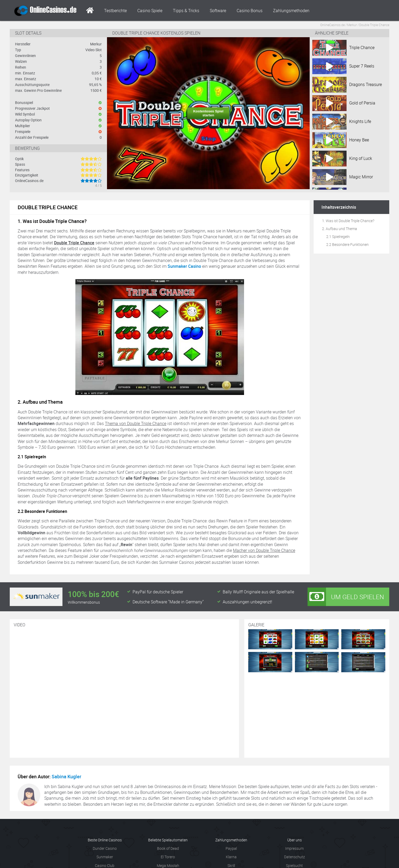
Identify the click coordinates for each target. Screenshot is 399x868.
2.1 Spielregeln (338, 237)
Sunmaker (105, 857)
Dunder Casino (105, 848)
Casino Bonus (250, 11)
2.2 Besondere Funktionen (347, 244)
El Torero (168, 857)
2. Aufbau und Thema (340, 229)
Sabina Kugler (66, 776)
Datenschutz (295, 857)
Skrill (231, 865)
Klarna (231, 857)
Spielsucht (294, 865)
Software (218, 11)
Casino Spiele (150, 11)
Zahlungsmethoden (291, 11)
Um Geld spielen (346, 597)
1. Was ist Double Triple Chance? (348, 221)
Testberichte (115, 11)
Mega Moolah (168, 865)
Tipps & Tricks (186, 11)
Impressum (294, 848)
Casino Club (105, 865)
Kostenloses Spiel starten (208, 113)
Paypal (231, 848)
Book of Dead (168, 848)
